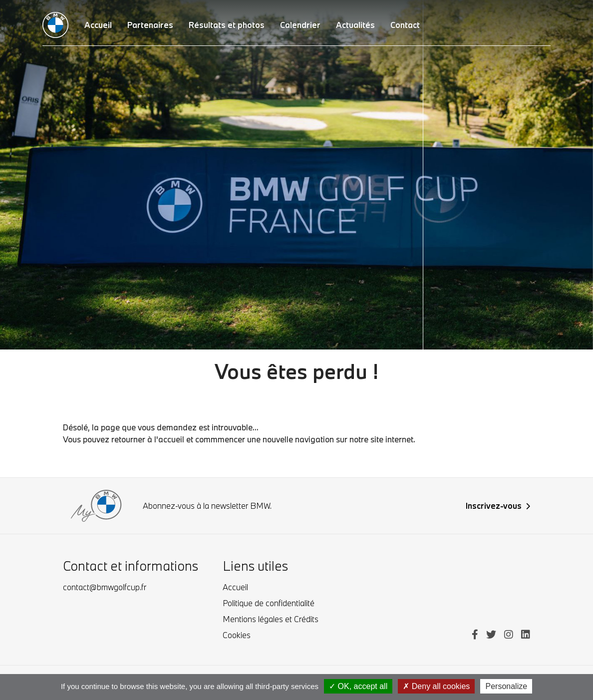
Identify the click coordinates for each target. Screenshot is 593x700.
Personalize (506, 686)
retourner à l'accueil (148, 439)
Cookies (237, 635)
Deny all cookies (436, 686)
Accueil (235, 587)
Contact (405, 25)
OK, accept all (358, 686)
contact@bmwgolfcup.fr (105, 587)
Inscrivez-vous (498, 506)
